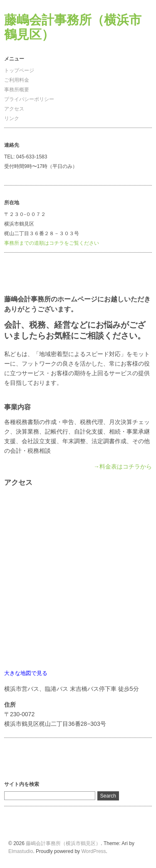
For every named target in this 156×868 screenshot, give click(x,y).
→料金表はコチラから (123, 467)
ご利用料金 (17, 80)
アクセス (14, 109)
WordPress (93, 851)
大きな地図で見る (26, 673)
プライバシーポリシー (29, 99)
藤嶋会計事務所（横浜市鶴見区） (63, 843)
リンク (12, 118)
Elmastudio (21, 851)
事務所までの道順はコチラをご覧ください (52, 243)
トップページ (19, 70)
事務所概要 (17, 90)
